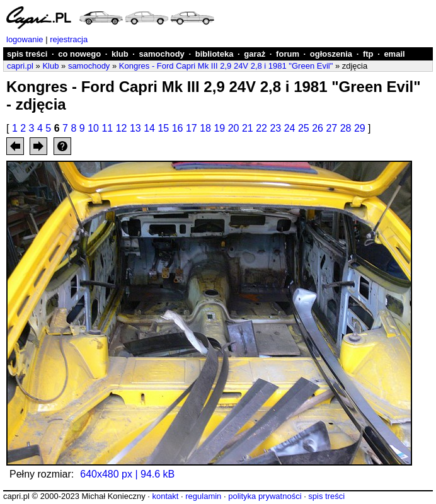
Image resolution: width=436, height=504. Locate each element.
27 (331, 128)
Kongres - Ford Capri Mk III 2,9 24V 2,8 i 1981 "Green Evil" (226, 66)
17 (192, 128)
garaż (255, 54)
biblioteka (215, 54)
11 (107, 128)
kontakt (165, 496)
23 (275, 128)
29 (360, 128)
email (394, 54)
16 (178, 128)
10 (93, 128)
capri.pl (20, 66)
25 (304, 128)
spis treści (27, 54)
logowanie (25, 39)
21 (248, 128)
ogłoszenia (331, 54)
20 (234, 128)
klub (120, 54)
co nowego (79, 54)
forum (288, 54)
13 (135, 128)
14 (149, 128)
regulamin (203, 496)
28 (346, 128)
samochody (162, 54)
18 (205, 128)
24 (290, 128)
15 (163, 128)
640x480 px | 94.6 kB (127, 474)
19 (219, 128)
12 (122, 128)
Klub (50, 66)
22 (261, 128)
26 (318, 128)
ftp (368, 54)
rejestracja (69, 39)
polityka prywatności (265, 496)
